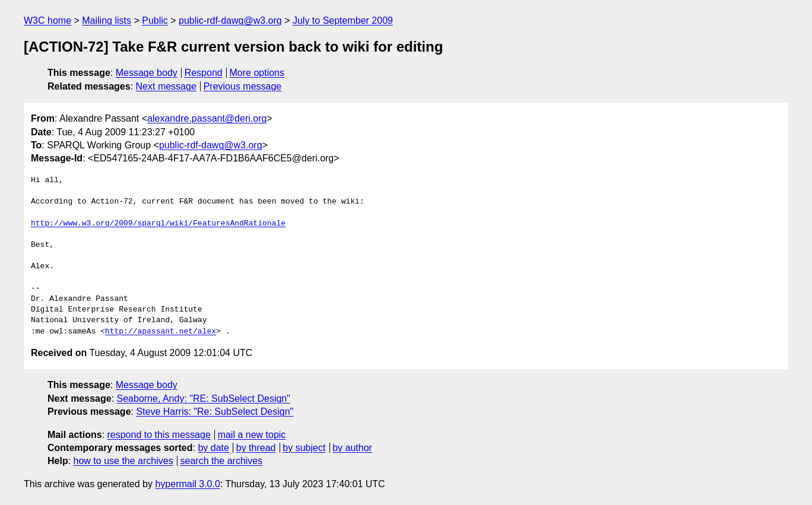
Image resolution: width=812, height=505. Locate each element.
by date (213, 448)
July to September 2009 (343, 20)
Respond (204, 73)
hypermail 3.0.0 (187, 484)
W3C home (47, 20)
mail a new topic (252, 435)
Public (155, 20)
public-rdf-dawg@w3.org (230, 20)
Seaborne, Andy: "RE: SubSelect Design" (204, 398)
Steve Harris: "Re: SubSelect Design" (215, 412)
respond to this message (158, 435)
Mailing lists (107, 20)
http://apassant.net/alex (161, 332)
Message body (147, 73)
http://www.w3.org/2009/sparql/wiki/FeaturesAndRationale (158, 224)
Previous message (243, 86)
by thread (256, 448)
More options (257, 73)
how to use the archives (123, 461)
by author (352, 448)
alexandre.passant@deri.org (207, 118)
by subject (304, 448)
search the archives (222, 461)
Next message (166, 86)
